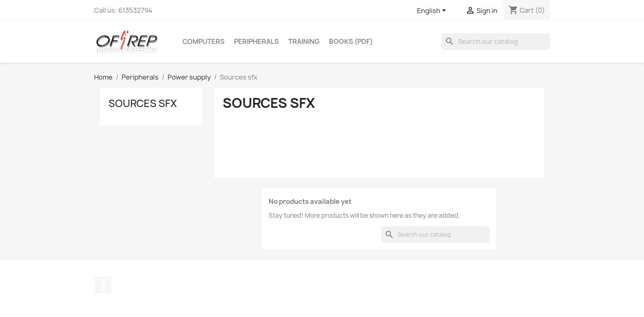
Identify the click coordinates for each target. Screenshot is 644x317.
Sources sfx (143, 103)
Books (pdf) (351, 41)
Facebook (103, 285)
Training (304, 41)
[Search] (496, 41)
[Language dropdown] (433, 11)
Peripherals (256, 41)
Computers (204, 41)
